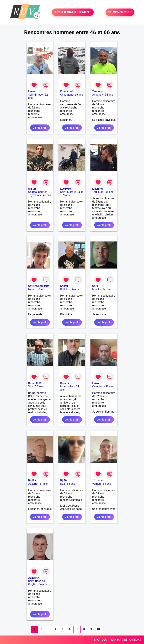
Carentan (98, 386)
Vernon (96, 484)
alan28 (32, 189)
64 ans (43, 584)
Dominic (65, 383)
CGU (104, 640)
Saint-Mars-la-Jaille (72, 192)
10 (98, 629)
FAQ (97, 640)
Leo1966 (65, 189)
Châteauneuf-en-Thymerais (38, 194)
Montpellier (67, 386)
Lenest (32, 91)
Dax (62, 484)
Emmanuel (67, 91)
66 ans (79, 95)
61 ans (44, 484)
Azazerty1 (34, 578)
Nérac (32, 289)
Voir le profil (40, 128)
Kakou (64, 286)
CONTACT (135, 640)
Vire (31, 386)
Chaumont (66, 95)
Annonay (97, 95)
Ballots (64, 289)
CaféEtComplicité (39, 286)
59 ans (66, 195)
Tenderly (97, 91)
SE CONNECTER (120, 12)
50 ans (107, 289)
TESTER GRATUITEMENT (73, 12)
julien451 (98, 189)
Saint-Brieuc (36, 95)
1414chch (98, 480)
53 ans (107, 484)
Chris (95, 286)
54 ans (109, 95)
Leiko (95, 383)
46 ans (47, 195)
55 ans (39, 386)
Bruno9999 (35, 383)
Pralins (33, 480)
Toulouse (98, 192)
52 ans (109, 386)
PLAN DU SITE (118, 640)
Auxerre (33, 484)
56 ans (109, 192)
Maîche (97, 289)
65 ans (42, 289)
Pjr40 (63, 480)
